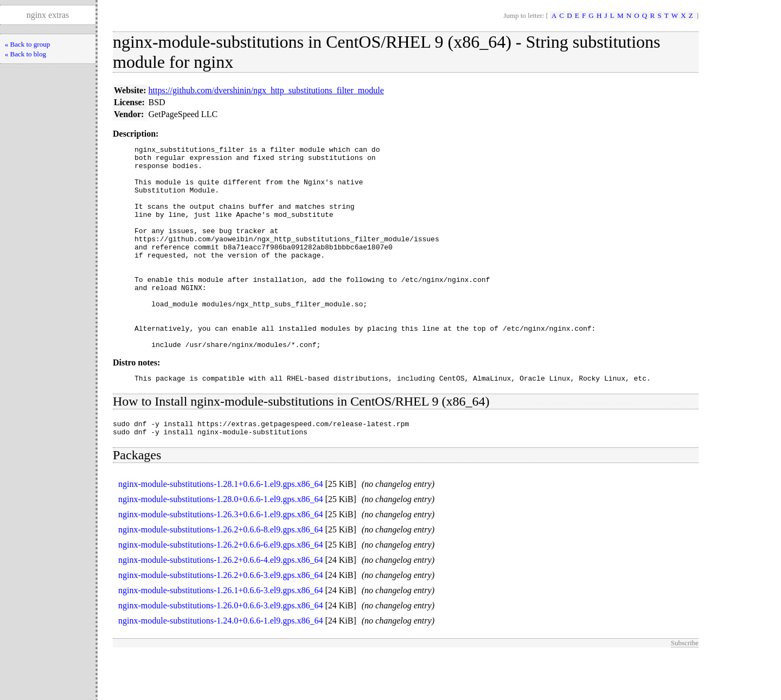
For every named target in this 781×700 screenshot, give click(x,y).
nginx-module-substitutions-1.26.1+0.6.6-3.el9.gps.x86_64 (220, 636)
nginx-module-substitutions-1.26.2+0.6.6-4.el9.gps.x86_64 (220, 605)
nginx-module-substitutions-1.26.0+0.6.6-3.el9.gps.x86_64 (220, 651)
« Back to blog (25, 54)
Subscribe (685, 688)
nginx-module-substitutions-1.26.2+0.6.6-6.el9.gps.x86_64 (220, 590)
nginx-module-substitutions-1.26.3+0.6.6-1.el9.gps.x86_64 (220, 560)
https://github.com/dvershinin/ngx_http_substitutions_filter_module (266, 90)
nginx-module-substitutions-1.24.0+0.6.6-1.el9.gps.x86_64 (220, 666)
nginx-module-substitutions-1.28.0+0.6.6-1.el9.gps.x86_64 (220, 545)
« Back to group (27, 44)
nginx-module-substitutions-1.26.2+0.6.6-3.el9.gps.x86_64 (220, 621)
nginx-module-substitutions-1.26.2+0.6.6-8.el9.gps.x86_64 (220, 575)
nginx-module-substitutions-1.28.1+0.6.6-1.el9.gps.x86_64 (220, 529)
